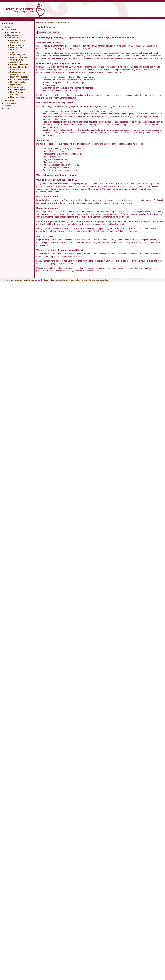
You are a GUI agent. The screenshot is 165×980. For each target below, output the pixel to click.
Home (7, 27)
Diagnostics (13, 35)
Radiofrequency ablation (18, 73)
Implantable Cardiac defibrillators (19, 68)
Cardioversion (17, 62)
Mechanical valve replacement (18, 83)
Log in (83, 280)
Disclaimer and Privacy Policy (97, 280)
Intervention (13, 38)
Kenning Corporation (72, 280)
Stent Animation (18, 45)
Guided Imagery (18, 90)
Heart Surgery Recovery (17, 93)
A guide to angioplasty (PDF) (18, 54)
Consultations (14, 32)
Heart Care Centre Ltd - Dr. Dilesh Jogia (21, 280)
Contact (8, 109)
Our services (10, 30)
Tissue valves (17, 87)
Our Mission (10, 103)
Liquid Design (49, 280)
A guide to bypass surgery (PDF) (19, 58)
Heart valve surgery (19, 77)
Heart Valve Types (18, 97)
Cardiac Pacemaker (19, 65)
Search (8, 106)
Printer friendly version (48, 33)
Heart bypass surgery (16, 49)
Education (9, 101)
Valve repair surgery (19, 80)
